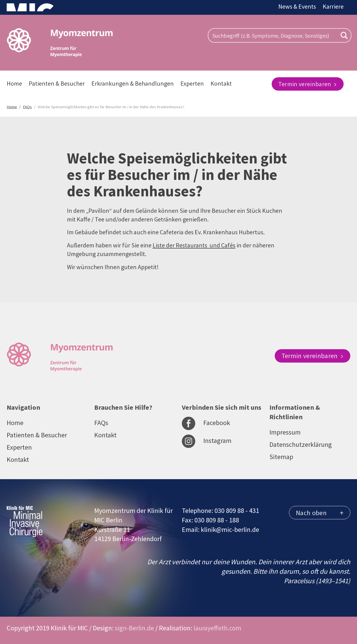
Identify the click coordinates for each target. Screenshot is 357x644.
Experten (192, 83)
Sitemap (281, 457)
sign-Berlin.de (134, 628)
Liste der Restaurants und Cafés (194, 245)
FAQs (101, 423)
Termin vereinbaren (308, 84)
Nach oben (320, 513)
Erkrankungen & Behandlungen (133, 83)
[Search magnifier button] (344, 35)
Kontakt (221, 83)
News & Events (297, 6)
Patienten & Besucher (57, 83)
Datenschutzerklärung (301, 444)
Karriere (333, 6)
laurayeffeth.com (217, 628)
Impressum (285, 432)
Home (14, 83)
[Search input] (274, 35)
